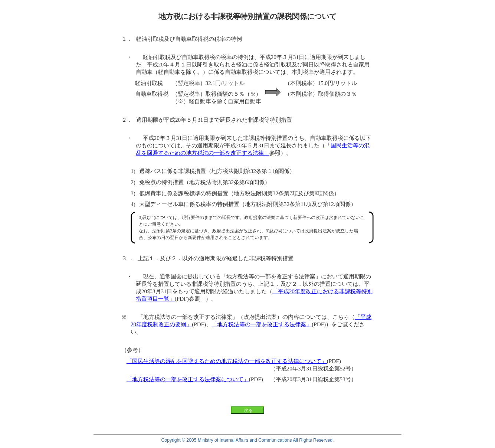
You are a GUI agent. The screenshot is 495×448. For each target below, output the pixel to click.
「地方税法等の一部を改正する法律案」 (262, 324)
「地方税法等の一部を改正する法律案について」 (188, 379)
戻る (248, 411)
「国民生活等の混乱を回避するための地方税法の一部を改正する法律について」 (227, 361)
